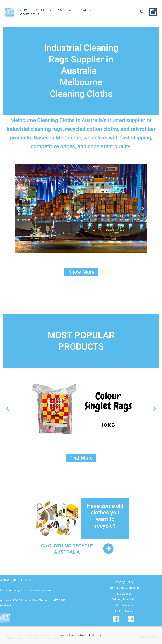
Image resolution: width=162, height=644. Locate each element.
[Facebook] (116, 619)
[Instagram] (131, 619)
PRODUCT (66, 10)
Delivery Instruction (124, 599)
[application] (73, 10)
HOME (25, 10)
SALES (87, 10)
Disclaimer (124, 594)
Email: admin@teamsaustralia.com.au (25, 590)
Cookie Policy (59, 638)
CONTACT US (30, 14)
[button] (142, 12)
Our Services (124, 605)
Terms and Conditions (124, 588)
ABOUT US (43, 10)
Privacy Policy (124, 582)
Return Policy (124, 611)
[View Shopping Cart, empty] (153, 12)
